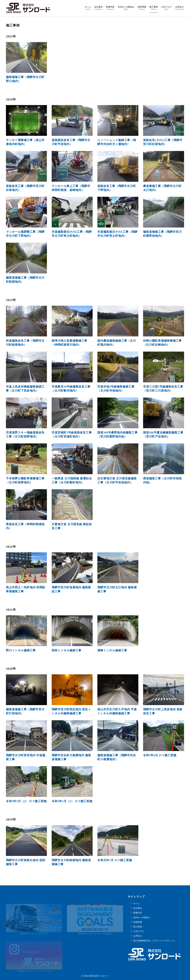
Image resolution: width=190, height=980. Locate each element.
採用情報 (142, 8)
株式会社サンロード (99, 976)
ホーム (88, 8)
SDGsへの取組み (126, 8)
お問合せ (180, 8)
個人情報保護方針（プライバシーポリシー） (155, 940)
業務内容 (110, 8)
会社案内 (99, 8)
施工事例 (154, 8)
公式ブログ (166, 8)
